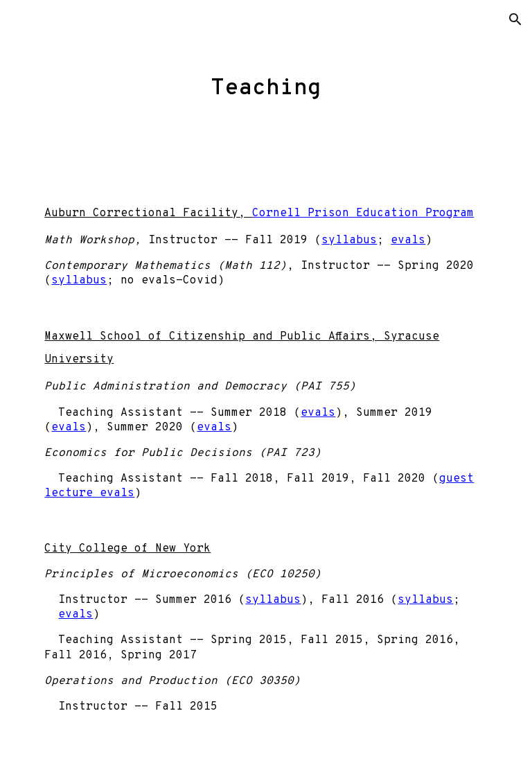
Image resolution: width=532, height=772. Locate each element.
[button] (515, 19)
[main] (266, 83)
